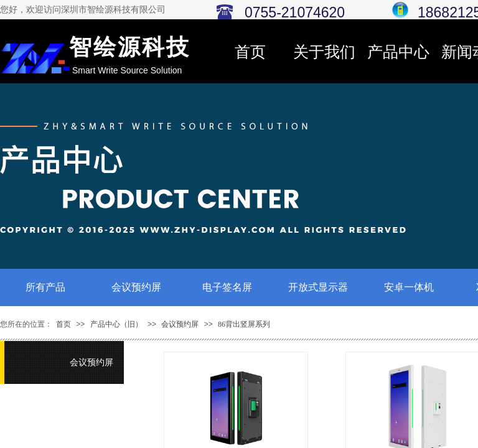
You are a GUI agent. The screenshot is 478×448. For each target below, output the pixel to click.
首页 (250, 52)
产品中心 (398, 52)
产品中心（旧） (116, 324)
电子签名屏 (227, 287)
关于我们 (324, 52)
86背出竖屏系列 (244, 324)
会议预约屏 (136, 287)
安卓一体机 (409, 287)
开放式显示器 (318, 287)
